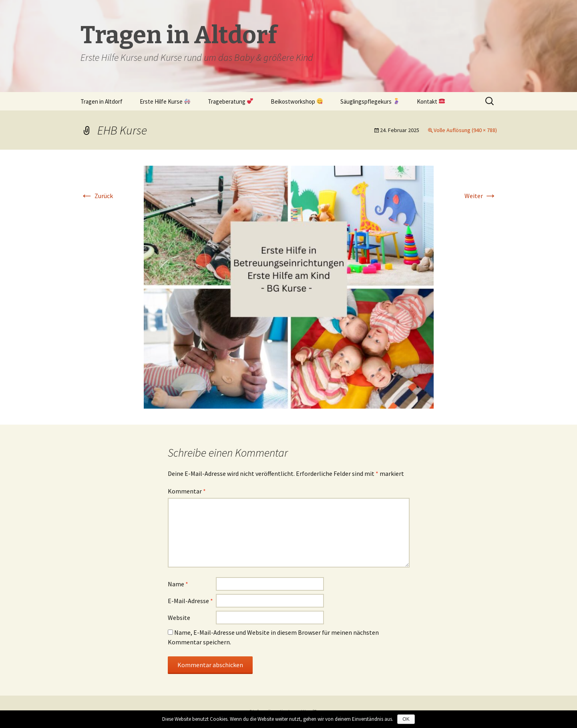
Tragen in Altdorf (102, 101)
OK (406, 719)
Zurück (97, 196)
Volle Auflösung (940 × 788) (465, 130)
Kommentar (187, 491)
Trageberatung (230, 101)
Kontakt (431, 101)
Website (179, 618)
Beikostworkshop (297, 101)
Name (178, 584)
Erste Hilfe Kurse (165, 101)
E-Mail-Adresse (190, 601)
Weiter (481, 196)
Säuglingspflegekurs (370, 101)
